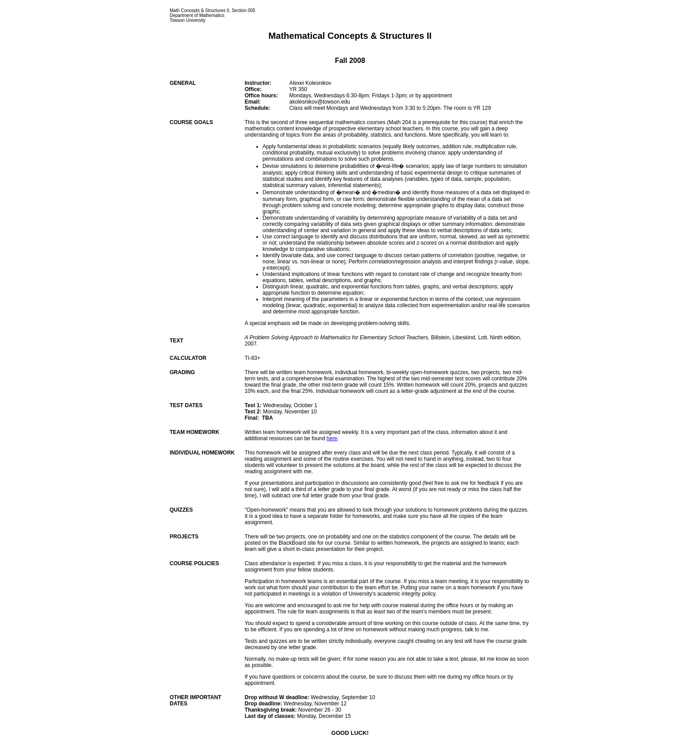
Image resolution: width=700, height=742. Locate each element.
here (332, 438)
